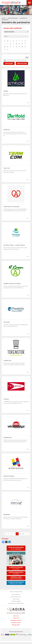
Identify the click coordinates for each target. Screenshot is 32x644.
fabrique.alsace (16, 625)
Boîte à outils (16, 553)
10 (23, 534)
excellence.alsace (16, 623)
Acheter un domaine (16, 568)
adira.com (16, 616)
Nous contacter (16, 595)
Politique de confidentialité (16, 603)
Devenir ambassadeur (16, 573)
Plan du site (16, 599)
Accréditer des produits (16, 583)
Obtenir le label (16, 578)
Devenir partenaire (16, 548)
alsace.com (16, 618)
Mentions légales (16, 601)
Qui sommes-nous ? (16, 597)
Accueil (4, 18)
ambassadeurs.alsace (16, 620)
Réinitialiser (22, 64)
